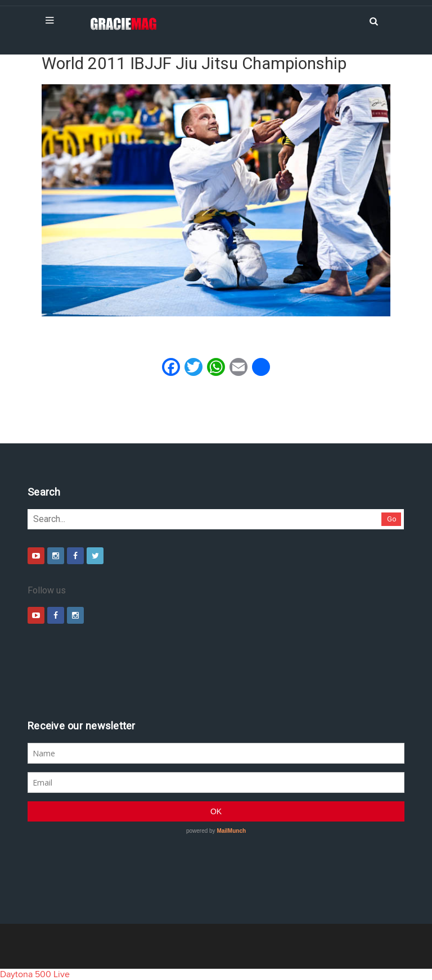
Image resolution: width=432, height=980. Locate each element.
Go (392, 519)
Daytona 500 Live (35, 974)
